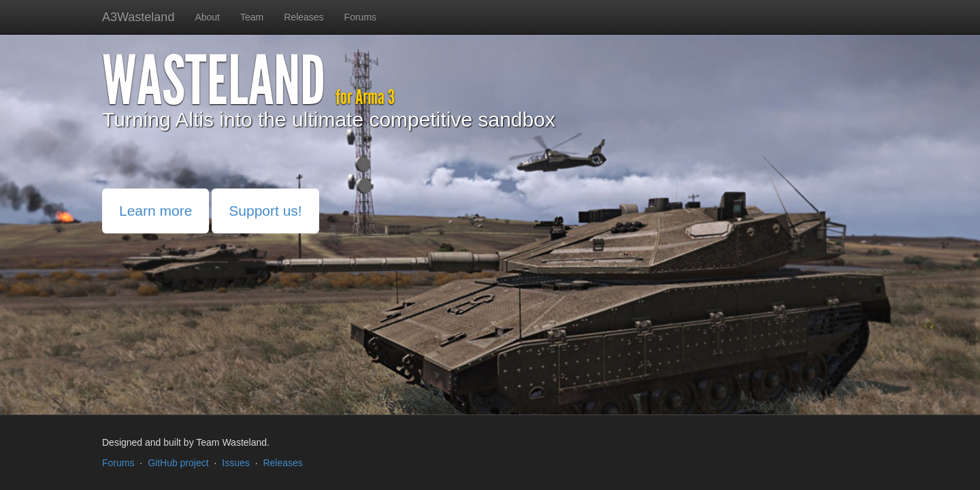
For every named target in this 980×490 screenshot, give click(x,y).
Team (252, 17)
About (207, 17)
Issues (235, 463)
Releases (304, 17)
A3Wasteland (138, 17)
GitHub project (178, 463)
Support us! (265, 211)
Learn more (156, 211)
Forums (360, 17)
